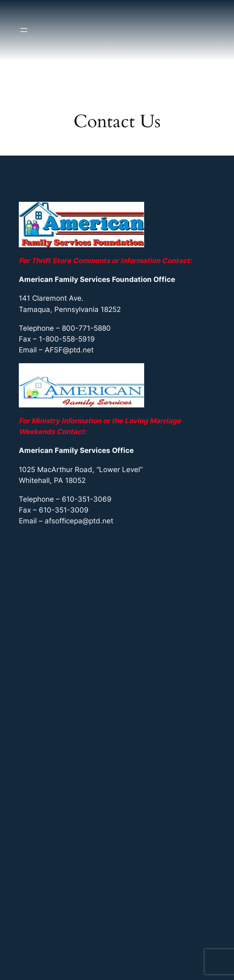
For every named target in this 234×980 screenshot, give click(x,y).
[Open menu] (24, 30)
